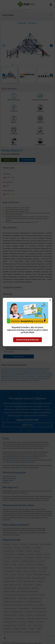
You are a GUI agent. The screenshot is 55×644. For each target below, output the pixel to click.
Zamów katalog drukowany (27, 340)
